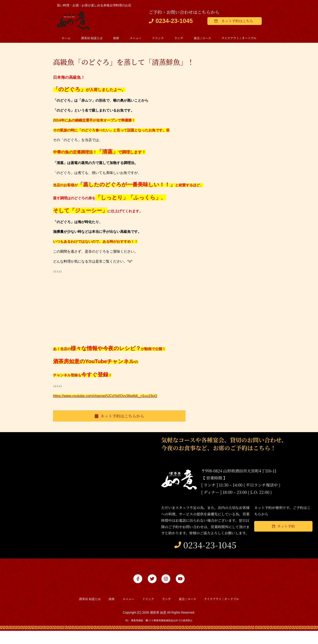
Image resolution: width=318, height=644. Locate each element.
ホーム (66, 38)
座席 (116, 38)
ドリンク (158, 38)
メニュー (135, 38)
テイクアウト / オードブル (239, 38)
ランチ (179, 38)
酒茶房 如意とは (92, 38)
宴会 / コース (202, 38)
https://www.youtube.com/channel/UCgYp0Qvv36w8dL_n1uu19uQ (115, 396)
